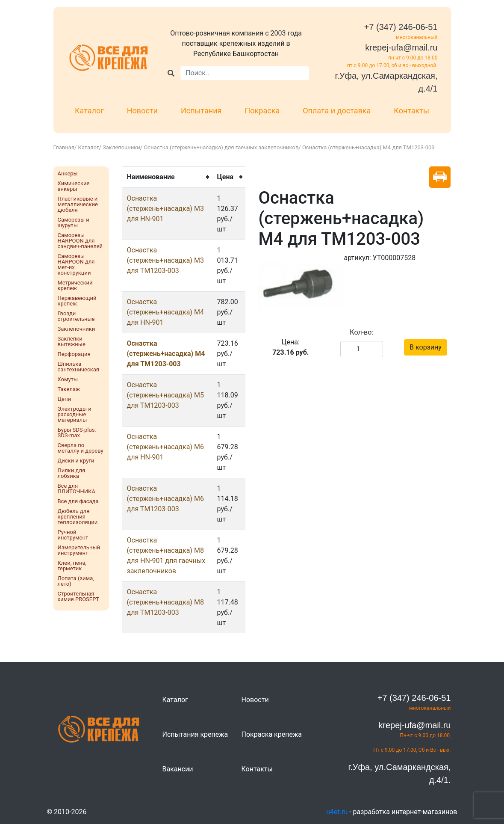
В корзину (426, 347)
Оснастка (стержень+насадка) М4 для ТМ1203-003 (166, 354)
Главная (64, 147)
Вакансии (178, 769)
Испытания (201, 111)
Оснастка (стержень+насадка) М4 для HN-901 (165, 312)
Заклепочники (121, 147)
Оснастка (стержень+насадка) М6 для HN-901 (165, 447)
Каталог (89, 111)
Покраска (262, 111)
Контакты (411, 111)
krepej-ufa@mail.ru (401, 47)
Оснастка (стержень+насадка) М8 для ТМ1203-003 (165, 602)
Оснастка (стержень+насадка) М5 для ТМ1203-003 (165, 395)
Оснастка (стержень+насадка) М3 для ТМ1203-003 (165, 260)
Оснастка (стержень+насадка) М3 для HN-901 (165, 209)
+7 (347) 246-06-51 (401, 27)
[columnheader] (167, 177)
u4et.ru (337, 812)
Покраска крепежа (272, 734)
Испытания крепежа (195, 734)
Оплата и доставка (337, 111)
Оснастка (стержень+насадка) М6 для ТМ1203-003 (165, 499)
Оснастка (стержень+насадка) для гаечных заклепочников (221, 147)
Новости (142, 111)
